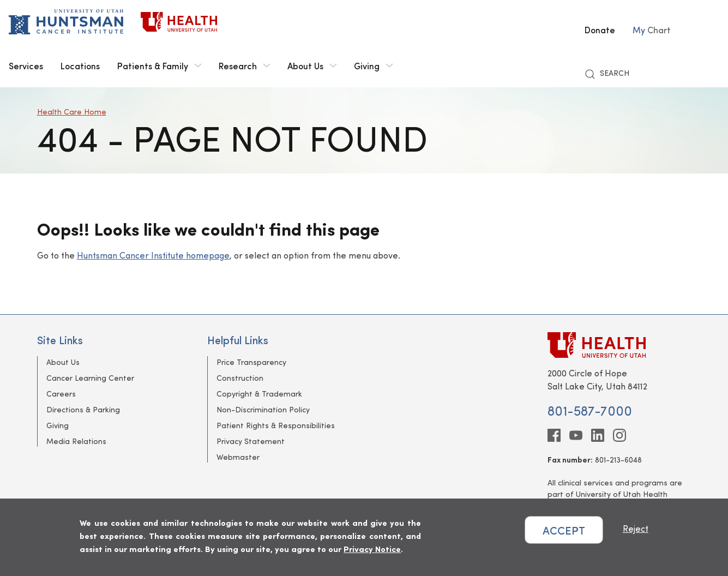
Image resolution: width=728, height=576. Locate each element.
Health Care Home (72, 112)
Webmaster (238, 457)
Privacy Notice (372, 548)
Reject (636, 528)
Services (26, 65)
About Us (312, 65)
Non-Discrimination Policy (263, 409)
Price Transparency (251, 362)
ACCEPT (564, 530)
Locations (80, 65)
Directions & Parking (83, 409)
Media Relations (76, 441)
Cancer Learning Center (90, 378)
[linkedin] (598, 435)
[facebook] (554, 435)
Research (244, 65)
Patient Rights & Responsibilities (276, 425)
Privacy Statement (251, 441)
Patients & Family (159, 65)
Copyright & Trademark (259, 394)
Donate (600, 29)
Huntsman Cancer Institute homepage (153, 255)
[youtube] (576, 435)
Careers (61, 394)
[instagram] (619, 435)
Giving (373, 65)
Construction (240, 378)
